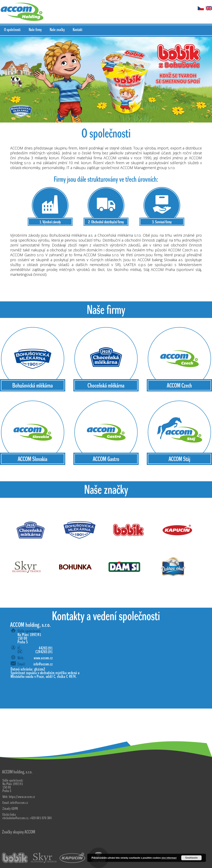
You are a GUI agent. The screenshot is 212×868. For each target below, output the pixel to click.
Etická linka (9, 815)
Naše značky (57, 30)
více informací (169, 858)
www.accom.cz (43, 658)
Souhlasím (192, 858)
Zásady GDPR (10, 809)
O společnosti (12, 30)
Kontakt (78, 30)
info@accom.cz (43, 664)
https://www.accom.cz (22, 797)
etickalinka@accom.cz (15, 818)
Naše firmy (35, 30)
